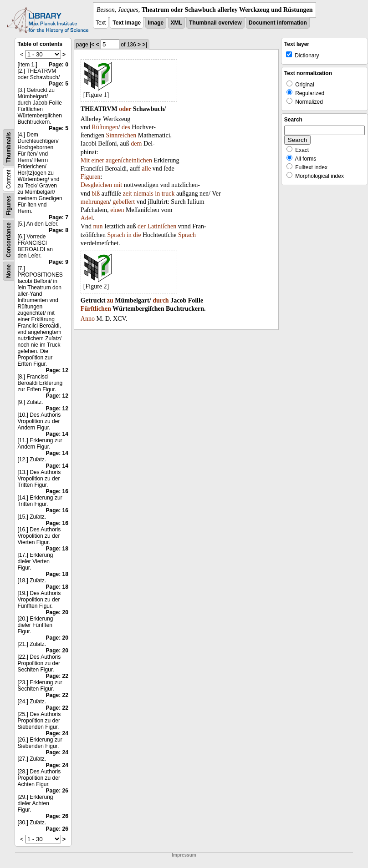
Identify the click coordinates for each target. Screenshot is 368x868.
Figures (9, 205)
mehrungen (95, 202)
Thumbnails (9, 147)
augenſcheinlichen (129, 160)
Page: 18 (57, 549)
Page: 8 (59, 230)
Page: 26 (57, 791)
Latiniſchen (162, 226)
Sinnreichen (121, 135)
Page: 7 (59, 217)
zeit (128, 194)
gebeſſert (124, 202)
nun (98, 226)
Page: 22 (57, 676)
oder (125, 109)
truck (168, 194)
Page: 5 (59, 84)
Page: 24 (57, 733)
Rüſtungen (105, 127)
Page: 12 (57, 370)
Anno (88, 319)
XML (176, 23)
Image (156, 23)
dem (136, 144)
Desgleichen (96, 185)
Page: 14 (57, 434)
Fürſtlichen (96, 309)
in (157, 194)
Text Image (127, 23)
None (9, 271)
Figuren (91, 177)
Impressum (184, 855)
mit (118, 185)
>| (144, 45)
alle (146, 169)
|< (92, 45)
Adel (87, 218)
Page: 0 (59, 65)
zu (110, 300)
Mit (85, 160)
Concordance (9, 240)
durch (161, 300)
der (142, 226)
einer (98, 160)
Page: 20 (57, 612)
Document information (278, 23)
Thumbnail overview (215, 23)
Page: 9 (59, 262)
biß (96, 194)
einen (117, 210)
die (137, 235)
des (126, 127)
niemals (143, 194)
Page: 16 (57, 491)
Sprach (116, 235)
